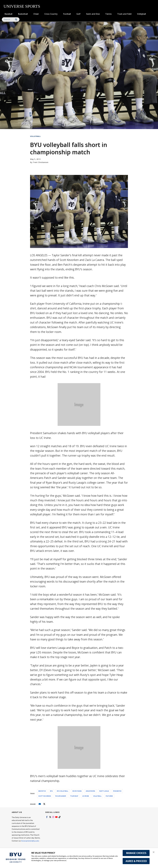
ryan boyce (117, 791)
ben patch (42, 791)
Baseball (8, 14)
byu (51, 791)
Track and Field (124, 14)
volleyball (97, 796)
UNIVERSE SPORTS (22, 6)
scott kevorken (45, 796)
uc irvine (86, 796)
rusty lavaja (104, 791)
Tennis (108, 14)
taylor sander (60, 796)
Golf (78, 14)
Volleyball (141, 14)
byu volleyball (63, 791)
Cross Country (51, 14)
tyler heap (74, 796)
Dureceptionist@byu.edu (22, 844)
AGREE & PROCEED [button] (136, 861)
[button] (154, 852)
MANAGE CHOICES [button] (136, 853)
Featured (109, 796)
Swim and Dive (93, 14)
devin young (77, 791)
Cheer (36, 14)
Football (67, 14)
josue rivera (90, 791)
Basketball (23, 14)
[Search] (11, 19)
